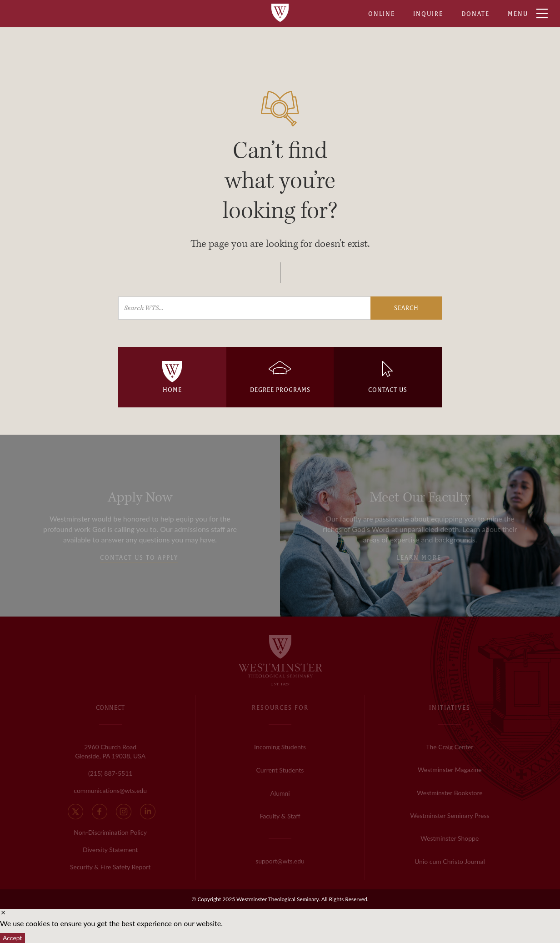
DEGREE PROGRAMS (280, 390)
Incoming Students (280, 747)
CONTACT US (388, 390)
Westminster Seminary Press (450, 815)
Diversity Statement (110, 850)
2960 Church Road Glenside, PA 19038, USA (110, 751)
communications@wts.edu (110, 790)
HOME (172, 390)
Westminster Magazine (450, 770)
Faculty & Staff (280, 816)
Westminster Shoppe (450, 838)
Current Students (280, 770)
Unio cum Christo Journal (450, 861)
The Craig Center (450, 747)
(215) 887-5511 (110, 773)
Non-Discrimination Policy (110, 832)
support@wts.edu (280, 861)
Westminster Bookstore (450, 793)
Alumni (280, 793)
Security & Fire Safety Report (110, 867)
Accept (12, 938)
